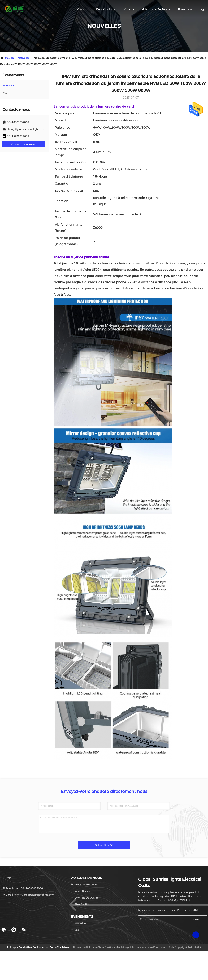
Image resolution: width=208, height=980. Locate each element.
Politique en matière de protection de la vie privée (38, 947)
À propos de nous (156, 9)
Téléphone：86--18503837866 (23, 888)
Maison (82, 9)
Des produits (106, 9)
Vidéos (129, 9)
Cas (5, 93)
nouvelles (24, 58)
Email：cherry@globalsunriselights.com (28, 895)
